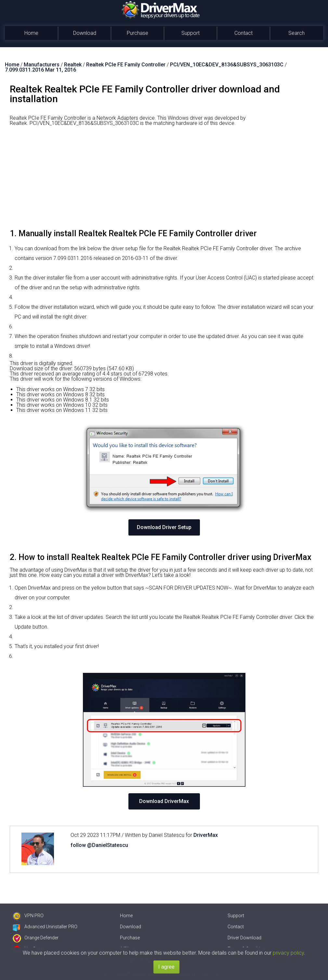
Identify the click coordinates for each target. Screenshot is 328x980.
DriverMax (206, 835)
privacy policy (288, 953)
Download (85, 33)
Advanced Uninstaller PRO (45, 927)
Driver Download (244, 938)
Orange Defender (36, 938)
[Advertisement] (164, 180)
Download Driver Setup (164, 527)
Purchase (138, 33)
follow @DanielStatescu (99, 845)
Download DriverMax (164, 801)
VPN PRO (28, 916)
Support (190, 33)
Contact (243, 33)
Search (296, 33)
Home (31, 33)
